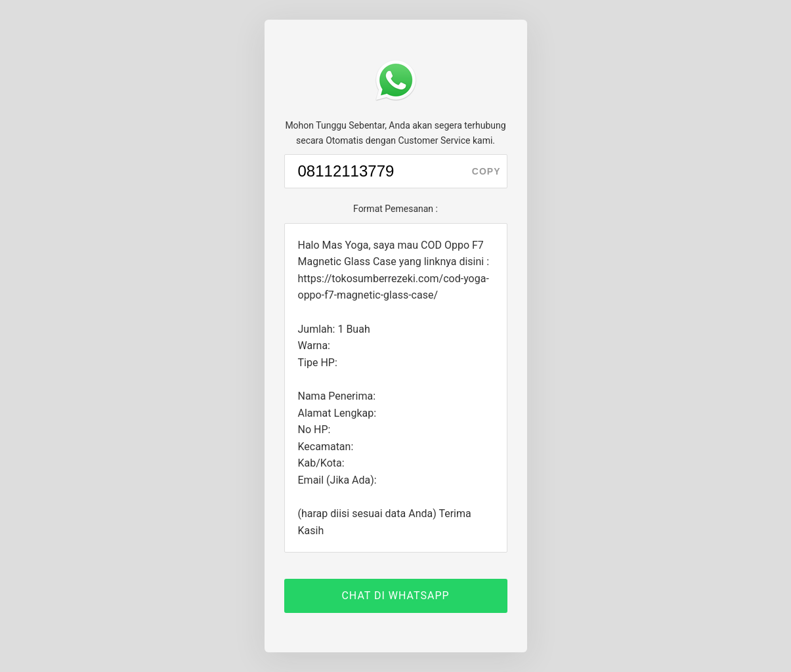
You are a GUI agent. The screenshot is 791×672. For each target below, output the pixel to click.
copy (486, 171)
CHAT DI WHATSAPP (395, 596)
